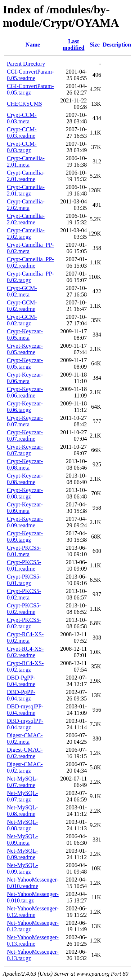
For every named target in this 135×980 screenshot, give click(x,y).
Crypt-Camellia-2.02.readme (26, 219)
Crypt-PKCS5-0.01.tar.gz (24, 580)
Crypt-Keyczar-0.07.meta (25, 421)
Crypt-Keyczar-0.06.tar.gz (25, 407)
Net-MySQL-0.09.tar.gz (22, 868)
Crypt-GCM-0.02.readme (22, 306)
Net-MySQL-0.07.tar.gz (22, 796)
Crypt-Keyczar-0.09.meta (25, 508)
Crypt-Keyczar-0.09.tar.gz (25, 537)
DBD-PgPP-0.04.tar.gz (21, 695)
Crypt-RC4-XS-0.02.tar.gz (25, 666)
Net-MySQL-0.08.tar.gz (22, 825)
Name (33, 45)
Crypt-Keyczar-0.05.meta (25, 335)
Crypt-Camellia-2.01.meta (26, 161)
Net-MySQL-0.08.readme (22, 811)
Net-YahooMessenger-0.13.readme (33, 941)
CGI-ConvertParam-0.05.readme (30, 75)
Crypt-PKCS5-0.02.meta (24, 594)
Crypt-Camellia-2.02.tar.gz (26, 234)
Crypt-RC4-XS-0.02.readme (25, 652)
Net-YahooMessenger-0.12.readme (33, 912)
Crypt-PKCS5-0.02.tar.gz (24, 623)
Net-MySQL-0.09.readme (22, 854)
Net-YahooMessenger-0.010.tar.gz (33, 897)
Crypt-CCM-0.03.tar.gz (22, 147)
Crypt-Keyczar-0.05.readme (25, 349)
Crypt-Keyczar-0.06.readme (25, 392)
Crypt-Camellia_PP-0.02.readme (30, 262)
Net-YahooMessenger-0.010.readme (33, 883)
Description (117, 45)
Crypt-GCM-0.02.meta (22, 291)
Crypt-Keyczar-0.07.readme (25, 436)
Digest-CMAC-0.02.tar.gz (25, 767)
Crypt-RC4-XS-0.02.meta (25, 638)
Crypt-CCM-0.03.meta (22, 118)
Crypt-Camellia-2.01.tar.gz (26, 190)
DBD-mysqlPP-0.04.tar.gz (25, 724)
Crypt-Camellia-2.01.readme (26, 176)
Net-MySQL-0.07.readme (22, 782)
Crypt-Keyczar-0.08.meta (25, 464)
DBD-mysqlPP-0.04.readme (25, 710)
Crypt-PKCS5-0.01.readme (24, 565)
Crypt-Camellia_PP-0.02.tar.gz (30, 277)
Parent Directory (26, 64)
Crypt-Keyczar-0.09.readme (25, 522)
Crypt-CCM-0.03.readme (22, 133)
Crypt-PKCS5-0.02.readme (24, 609)
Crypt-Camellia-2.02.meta (26, 205)
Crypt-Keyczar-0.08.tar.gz (25, 493)
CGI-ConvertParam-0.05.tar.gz (30, 89)
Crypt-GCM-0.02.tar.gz (22, 320)
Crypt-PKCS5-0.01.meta (24, 551)
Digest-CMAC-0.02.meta (25, 739)
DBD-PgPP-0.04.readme (21, 681)
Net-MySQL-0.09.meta (22, 840)
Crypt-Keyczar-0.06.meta (25, 378)
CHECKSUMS (24, 104)
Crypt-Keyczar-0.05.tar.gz (25, 363)
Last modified (73, 45)
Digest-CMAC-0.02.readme (25, 753)
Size (95, 45)
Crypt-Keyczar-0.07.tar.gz (25, 450)
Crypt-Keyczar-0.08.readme (25, 479)
